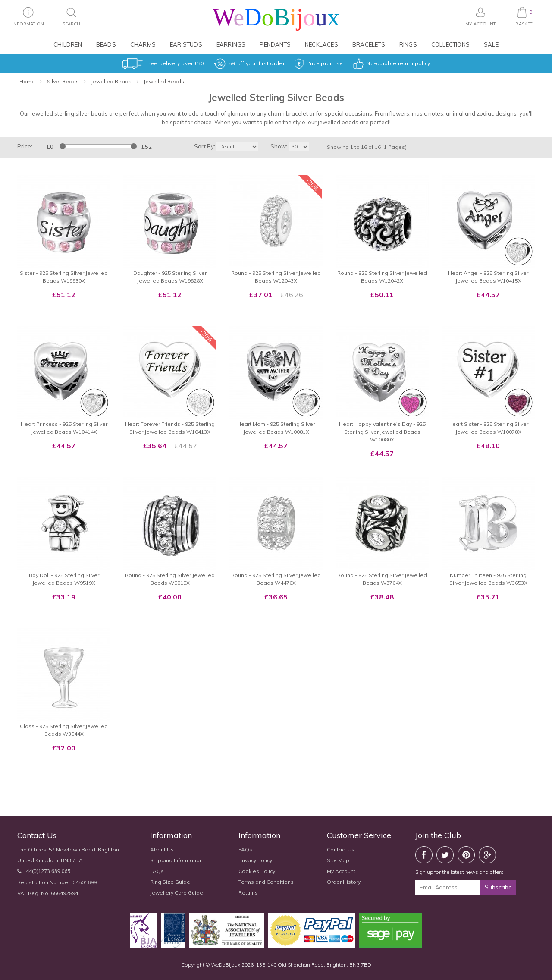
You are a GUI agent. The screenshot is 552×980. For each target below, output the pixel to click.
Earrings (231, 44)
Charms (143, 44)
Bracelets (369, 44)
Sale (491, 44)
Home (27, 81)
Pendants (275, 44)
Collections (450, 44)
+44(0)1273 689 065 (47, 871)
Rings (408, 44)
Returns (248, 893)
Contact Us (341, 849)
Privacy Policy (255, 860)
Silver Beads (63, 81)
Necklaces (321, 44)
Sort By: (205, 146)
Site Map (338, 860)
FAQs (157, 871)
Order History (344, 882)
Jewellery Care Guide (177, 893)
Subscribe (498, 887)
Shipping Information (176, 860)
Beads (106, 44)
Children (68, 44)
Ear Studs (186, 44)
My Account (341, 871)
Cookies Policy (257, 871)
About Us (162, 849)
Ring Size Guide (170, 882)
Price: (25, 146)
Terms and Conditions (266, 882)
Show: (279, 146)
